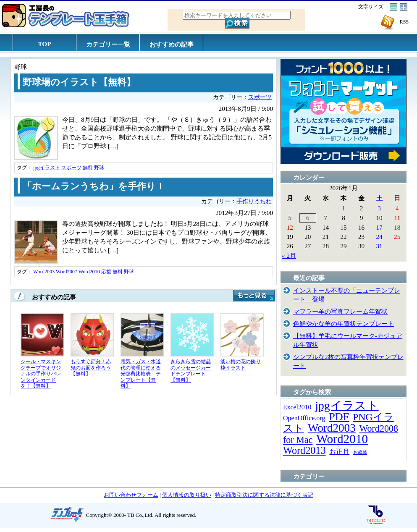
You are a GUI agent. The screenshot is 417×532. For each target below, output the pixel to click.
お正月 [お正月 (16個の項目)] (339, 452)
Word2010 (89, 272)
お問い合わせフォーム (131, 495)
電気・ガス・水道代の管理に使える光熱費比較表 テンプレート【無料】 (141, 374)
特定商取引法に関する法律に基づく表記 (264, 495)
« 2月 (289, 256)
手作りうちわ (254, 201)
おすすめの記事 (172, 44)
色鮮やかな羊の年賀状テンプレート (344, 324)
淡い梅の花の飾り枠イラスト (241, 365)
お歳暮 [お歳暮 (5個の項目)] (360, 452)
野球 (99, 168)
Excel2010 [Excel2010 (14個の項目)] (297, 407)
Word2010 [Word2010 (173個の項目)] (342, 439)
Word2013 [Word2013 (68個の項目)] (304, 450)
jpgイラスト (47, 168)
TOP (45, 44)
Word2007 (67, 272)
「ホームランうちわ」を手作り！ (94, 186)
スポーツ (260, 97)
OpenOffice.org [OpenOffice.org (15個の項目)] (304, 418)
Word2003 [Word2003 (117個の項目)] (332, 428)
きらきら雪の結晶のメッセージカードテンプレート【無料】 (191, 371)
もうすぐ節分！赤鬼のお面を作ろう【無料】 (91, 368)
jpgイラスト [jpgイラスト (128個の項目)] (347, 405)
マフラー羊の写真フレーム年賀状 (340, 311)
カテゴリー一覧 (108, 44)
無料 (88, 168)
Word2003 (44, 272)
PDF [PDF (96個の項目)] (339, 417)
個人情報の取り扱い (187, 495)
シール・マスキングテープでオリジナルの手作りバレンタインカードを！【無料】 (41, 374)
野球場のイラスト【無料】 (79, 82)
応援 (106, 272)
